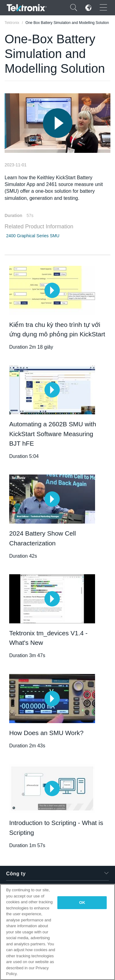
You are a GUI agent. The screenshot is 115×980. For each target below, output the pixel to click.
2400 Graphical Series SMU (33, 236)
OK (82, 903)
